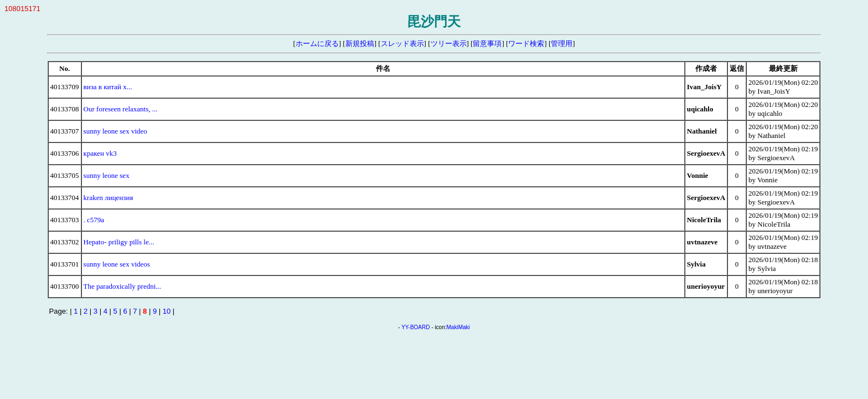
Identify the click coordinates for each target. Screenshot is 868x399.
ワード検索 (526, 44)
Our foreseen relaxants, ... (121, 109)
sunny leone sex (107, 175)
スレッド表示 (402, 44)
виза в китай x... (108, 87)
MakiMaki (458, 327)
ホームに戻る (317, 44)
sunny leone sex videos (117, 264)
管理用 (562, 44)
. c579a (94, 220)
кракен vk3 (100, 153)
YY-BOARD (415, 327)
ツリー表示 (449, 44)
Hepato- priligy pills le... (119, 242)
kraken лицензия (108, 198)
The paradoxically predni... (122, 286)
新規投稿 (360, 44)
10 (167, 311)
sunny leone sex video (115, 131)
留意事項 (487, 44)
